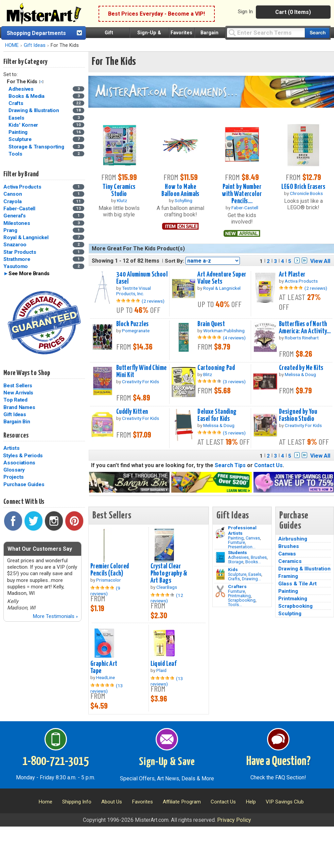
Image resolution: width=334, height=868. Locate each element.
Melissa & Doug (300, 374)
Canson (13, 194)
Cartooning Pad (216, 368)
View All (320, 261)
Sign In (245, 12)
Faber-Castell (19, 209)
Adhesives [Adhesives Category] (22, 89)
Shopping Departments (36, 33)
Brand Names (19, 407)
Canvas (253, 538)
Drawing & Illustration (304, 569)
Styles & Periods (23, 456)
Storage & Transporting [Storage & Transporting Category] (37, 147)
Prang (10, 230)
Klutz (122, 200)
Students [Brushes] (238, 552)
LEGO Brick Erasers (303, 187)
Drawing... (251, 579)
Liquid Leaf (164, 664)
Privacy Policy (234, 820)
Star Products (20, 252)
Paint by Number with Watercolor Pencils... (242, 194)
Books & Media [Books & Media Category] (27, 96)
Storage (236, 562)
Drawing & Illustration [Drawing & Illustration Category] (34, 110)
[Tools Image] (220, 591)
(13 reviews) (107, 688)
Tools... (235, 605)
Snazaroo (15, 245)
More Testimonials (55, 616)
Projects (14, 477)
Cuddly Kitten (132, 412)
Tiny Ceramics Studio (119, 190)
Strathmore (17, 259)
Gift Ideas (35, 45)
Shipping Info (77, 802)
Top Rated (15, 400)
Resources (16, 436)
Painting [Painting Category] (19, 132)
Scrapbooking (242, 600)
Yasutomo (16, 266)
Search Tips (230, 465)
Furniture (236, 542)
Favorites (181, 33)
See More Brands (29, 273)
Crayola (12, 201)
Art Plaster (292, 274)
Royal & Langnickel (26, 237)
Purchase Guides (24, 484)
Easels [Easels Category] (17, 118)
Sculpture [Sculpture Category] (21, 139)
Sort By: (174, 261)
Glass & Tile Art (297, 584)
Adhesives (238, 557)
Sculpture (237, 574)
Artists (11, 448)
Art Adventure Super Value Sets (222, 278)
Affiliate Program (182, 802)
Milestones (17, 223)
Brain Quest (211, 324)
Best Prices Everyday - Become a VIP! (156, 14)
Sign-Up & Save (167, 762)
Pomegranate (136, 331)
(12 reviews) (167, 598)
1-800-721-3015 (56, 762)
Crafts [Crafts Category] (16, 103)
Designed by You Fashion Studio (298, 415)
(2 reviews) (153, 301)
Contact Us (268, 465)
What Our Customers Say (40, 549)
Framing (288, 576)
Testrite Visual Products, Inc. (134, 291)
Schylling (183, 200)
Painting (236, 538)
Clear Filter (41, 82)
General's (15, 216)
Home (45, 802)
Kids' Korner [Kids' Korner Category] (24, 125)
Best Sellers (18, 386)
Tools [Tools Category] (16, 154)
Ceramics (290, 561)
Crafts (234, 579)
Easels (255, 574)
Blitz (208, 374)
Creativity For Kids (140, 382)
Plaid (161, 670)
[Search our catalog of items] (317, 33)
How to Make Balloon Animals (180, 190)
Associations (19, 463)
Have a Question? (278, 762)
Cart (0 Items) (293, 12)
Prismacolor (109, 580)
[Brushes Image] (220, 557)
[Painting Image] (220, 533)
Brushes (259, 557)
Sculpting (290, 614)
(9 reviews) (105, 591)
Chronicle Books (306, 193)
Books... (253, 562)
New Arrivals (18, 393)
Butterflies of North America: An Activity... (305, 328)
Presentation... (242, 547)
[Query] (266, 32)
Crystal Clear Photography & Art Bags (169, 573)
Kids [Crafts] (233, 569)
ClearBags (167, 587)
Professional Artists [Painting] (242, 530)
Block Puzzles (133, 324)
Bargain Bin (17, 422)
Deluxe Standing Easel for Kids (217, 415)
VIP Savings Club (285, 802)
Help (251, 802)
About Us (112, 802)
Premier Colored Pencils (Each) (110, 570)
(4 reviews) (234, 338)
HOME (12, 45)
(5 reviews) (234, 433)
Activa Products (22, 187)
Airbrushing (293, 539)
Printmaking (239, 596)
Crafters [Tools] (237, 586)
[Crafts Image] (220, 574)
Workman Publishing (224, 331)
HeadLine (106, 677)
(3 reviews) (234, 382)
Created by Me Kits (301, 368)
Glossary (14, 470)
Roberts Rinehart (302, 338)
